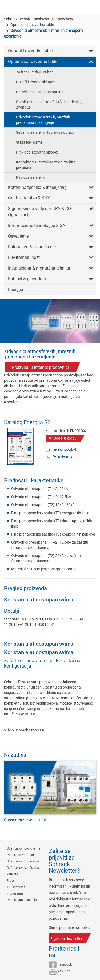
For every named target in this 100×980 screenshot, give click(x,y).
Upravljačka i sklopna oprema (40, 92)
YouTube (64, 971)
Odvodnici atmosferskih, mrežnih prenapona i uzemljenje (43, 120)
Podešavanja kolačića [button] (23, 900)
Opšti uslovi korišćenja (23, 861)
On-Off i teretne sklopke (35, 82)
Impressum (15, 893)
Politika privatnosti (20, 855)
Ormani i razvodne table (30, 51)
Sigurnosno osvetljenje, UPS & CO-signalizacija (40, 212)
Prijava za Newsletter (66, 939)
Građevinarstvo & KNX (29, 198)
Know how (64, 19)
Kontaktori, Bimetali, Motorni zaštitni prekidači (46, 165)
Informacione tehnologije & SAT (38, 225)
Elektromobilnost (24, 257)
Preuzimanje (63, 457)
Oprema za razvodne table (32, 25)
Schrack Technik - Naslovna (27, 19)
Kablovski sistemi (30, 177)
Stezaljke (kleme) (30, 142)
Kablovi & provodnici (27, 279)
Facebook (65, 964)
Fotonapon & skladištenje (32, 247)
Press (11, 881)
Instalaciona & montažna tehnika (39, 268)
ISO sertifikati (16, 887)
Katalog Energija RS (27, 422)
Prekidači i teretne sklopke (37, 152)
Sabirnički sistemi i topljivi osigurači (45, 132)
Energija (16, 289)
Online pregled (64, 450)
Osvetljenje (18, 236)
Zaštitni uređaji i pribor (34, 72)
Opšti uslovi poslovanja (23, 848)
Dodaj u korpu (65, 438)
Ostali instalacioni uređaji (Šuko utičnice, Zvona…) (49, 104)
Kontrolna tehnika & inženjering (37, 187)
